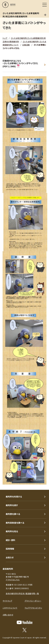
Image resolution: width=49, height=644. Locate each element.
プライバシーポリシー (33, 601)
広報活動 (26, 45)
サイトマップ (7, 601)
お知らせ (10, 557)
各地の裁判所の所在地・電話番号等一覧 (22, 593)
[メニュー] (45, 5)
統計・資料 (10, 540)
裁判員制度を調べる (15, 523)
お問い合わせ (8, 615)
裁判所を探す (12, 505)
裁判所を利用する (14, 497)
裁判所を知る (12, 531)
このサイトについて (10, 608)
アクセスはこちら (13, 580)
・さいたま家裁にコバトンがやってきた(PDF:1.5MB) (20, 65)
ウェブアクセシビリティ (33, 608)
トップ (5, 38)
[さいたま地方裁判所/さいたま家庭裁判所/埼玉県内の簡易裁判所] (45, 15)
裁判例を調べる (13, 514)
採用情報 (10, 549)
